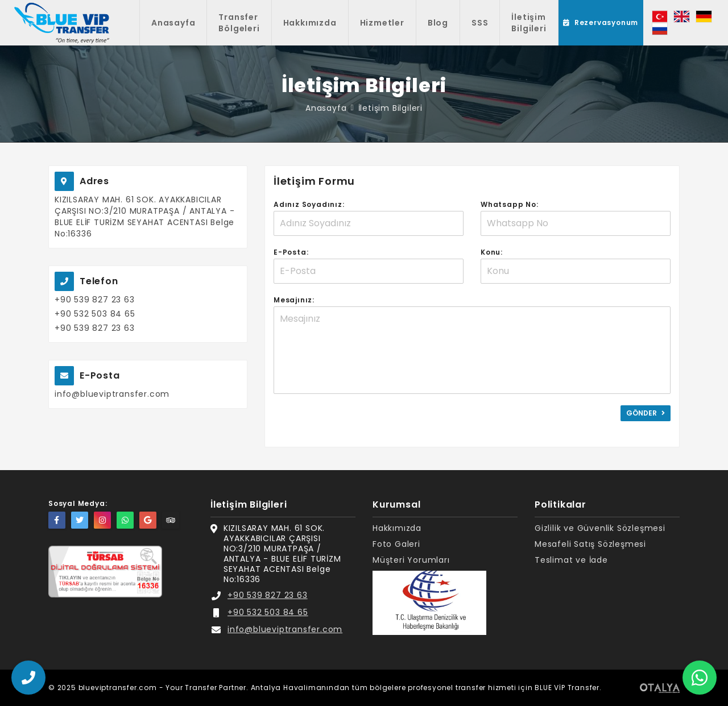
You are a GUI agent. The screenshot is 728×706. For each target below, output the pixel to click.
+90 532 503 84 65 (95, 314)
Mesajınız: (294, 300)
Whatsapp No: (510, 204)
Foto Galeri (396, 544)
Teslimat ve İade (571, 560)
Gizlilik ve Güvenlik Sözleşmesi (600, 528)
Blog (438, 23)
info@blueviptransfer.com (112, 394)
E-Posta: (291, 252)
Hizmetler (382, 23)
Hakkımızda (310, 23)
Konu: (492, 252)
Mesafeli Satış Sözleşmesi (590, 544)
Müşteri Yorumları (411, 560)
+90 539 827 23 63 (95, 300)
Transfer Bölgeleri (239, 23)
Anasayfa (173, 23)
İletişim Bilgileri (529, 23)
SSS (480, 23)
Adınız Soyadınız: (309, 204)
